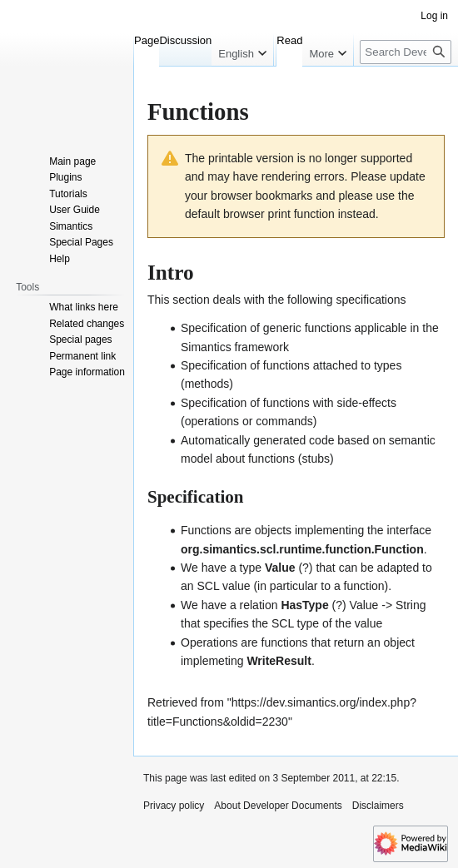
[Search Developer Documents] (406, 85)
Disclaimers (378, 806)
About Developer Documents (278, 806)
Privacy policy (174, 806)
